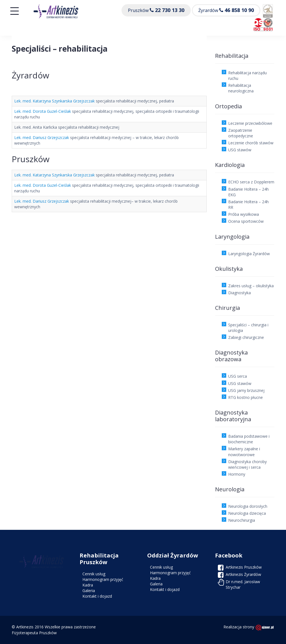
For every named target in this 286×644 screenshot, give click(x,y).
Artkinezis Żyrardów (243, 574)
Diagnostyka (239, 293)
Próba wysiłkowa (244, 214)
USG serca (238, 376)
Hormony (237, 474)
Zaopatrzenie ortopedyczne (241, 133)
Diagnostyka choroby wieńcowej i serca (247, 464)
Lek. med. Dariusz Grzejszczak (42, 137)
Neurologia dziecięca (247, 513)
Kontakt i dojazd (97, 596)
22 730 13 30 (170, 10)
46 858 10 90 (239, 10)
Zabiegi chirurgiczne (246, 337)
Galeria (89, 591)
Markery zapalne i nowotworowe (244, 452)
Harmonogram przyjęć (103, 579)
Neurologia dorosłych (248, 506)
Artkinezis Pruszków (244, 567)
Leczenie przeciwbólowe (250, 123)
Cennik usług (94, 574)
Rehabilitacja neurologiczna (241, 88)
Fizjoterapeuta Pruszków (34, 633)
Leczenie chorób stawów (251, 143)
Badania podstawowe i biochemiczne (249, 439)
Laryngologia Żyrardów (249, 254)
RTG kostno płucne (246, 397)
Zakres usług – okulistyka (251, 286)
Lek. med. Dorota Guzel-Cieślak (43, 111)
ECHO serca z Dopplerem (251, 182)
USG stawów (240, 150)
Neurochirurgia (242, 520)
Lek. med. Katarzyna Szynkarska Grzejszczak (54, 101)
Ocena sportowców (246, 221)
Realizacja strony (249, 627)
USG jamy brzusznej (246, 390)
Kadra (88, 585)
